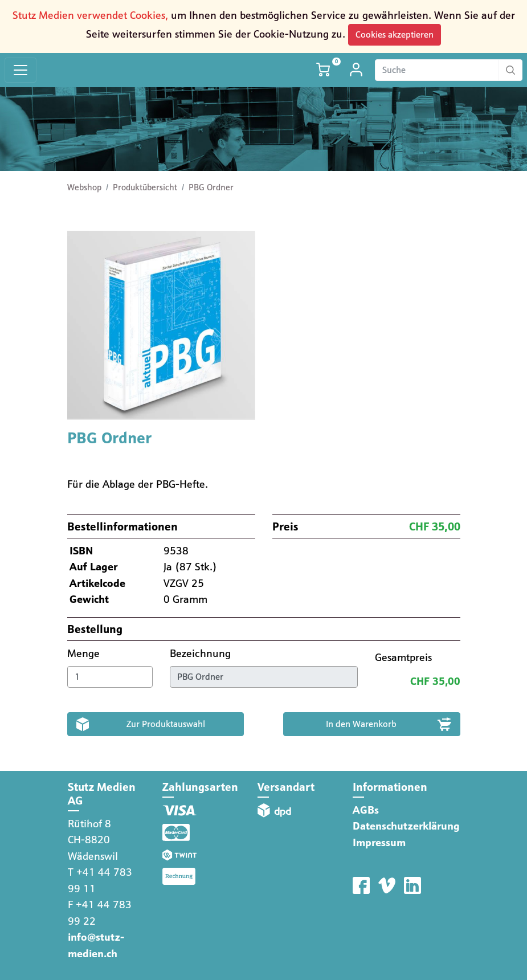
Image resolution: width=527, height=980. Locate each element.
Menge (85, 653)
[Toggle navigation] (21, 70)
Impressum (379, 842)
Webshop (84, 187)
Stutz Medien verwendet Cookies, (90, 15)
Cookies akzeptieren (395, 34)
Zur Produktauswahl (166, 724)
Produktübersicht (145, 187)
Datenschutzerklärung (406, 826)
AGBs (366, 810)
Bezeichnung (202, 653)
